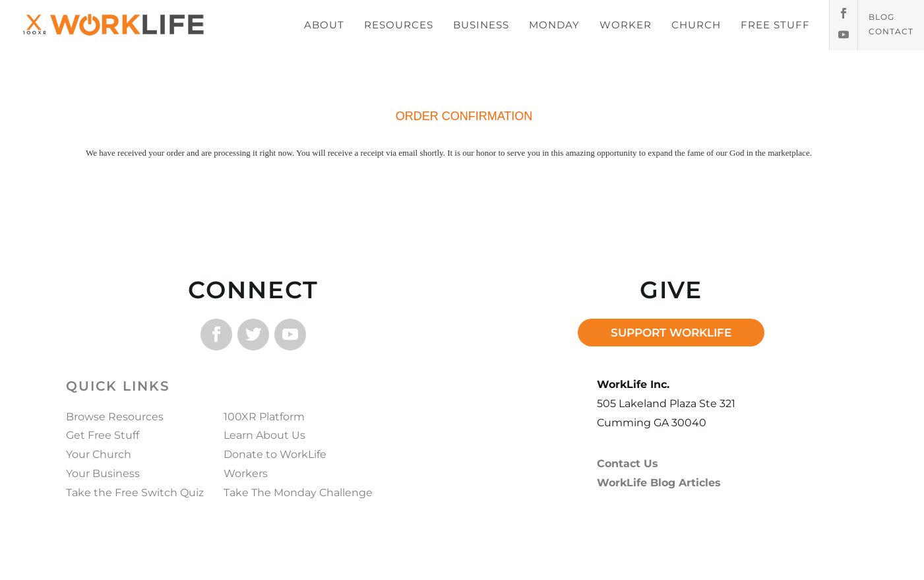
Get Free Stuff (103, 435)
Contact (891, 32)
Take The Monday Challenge (298, 493)
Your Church (99, 454)
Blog (881, 17)
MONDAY (554, 25)
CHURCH (696, 25)
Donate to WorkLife (275, 454)
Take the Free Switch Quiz (135, 493)
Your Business (103, 473)
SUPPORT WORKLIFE (671, 333)
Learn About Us (264, 435)
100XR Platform (264, 417)
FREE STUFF (775, 25)
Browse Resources (115, 417)
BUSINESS (481, 25)
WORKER (626, 25)
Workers (246, 473)
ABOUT (324, 25)
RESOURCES (399, 25)
